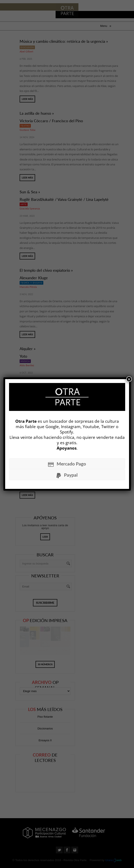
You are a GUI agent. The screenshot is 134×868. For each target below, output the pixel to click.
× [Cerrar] (129, 379)
